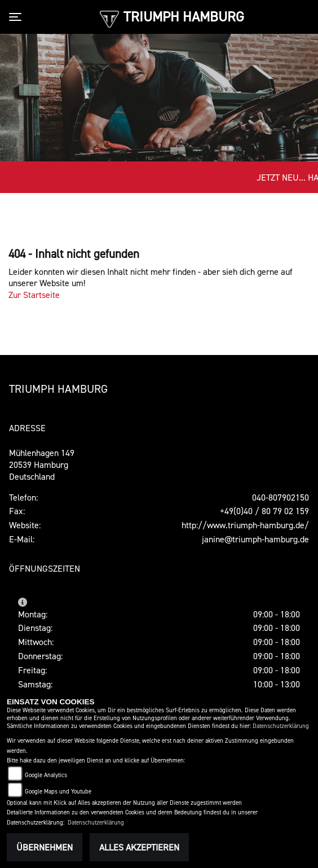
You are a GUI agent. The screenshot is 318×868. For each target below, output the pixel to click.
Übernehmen (45, 847)
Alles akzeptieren (139, 847)
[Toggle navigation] (17, 17)
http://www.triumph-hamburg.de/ (245, 525)
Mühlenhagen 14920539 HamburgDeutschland (42, 464)
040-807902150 (281, 497)
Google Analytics (46, 775)
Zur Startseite (34, 295)
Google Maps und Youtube (58, 792)
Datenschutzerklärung (281, 726)
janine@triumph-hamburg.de (255, 539)
